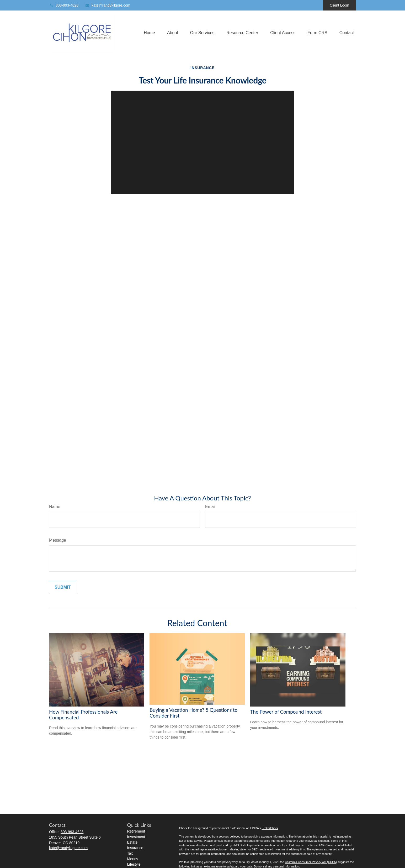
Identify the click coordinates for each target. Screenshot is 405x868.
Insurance (135, 848)
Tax (130, 853)
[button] (149, 33)
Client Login (339, 5)
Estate (132, 842)
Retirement (136, 831)
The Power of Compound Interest (286, 712)
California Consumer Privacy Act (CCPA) (311, 862)
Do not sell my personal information (276, 866)
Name (55, 507)
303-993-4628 (64, 5)
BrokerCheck (270, 828)
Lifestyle (134, 864)
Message (58, 540)
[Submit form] (63, 587)
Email (210, 507)
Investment (136, 837)
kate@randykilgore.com (108, 5)
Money (133, 859)
